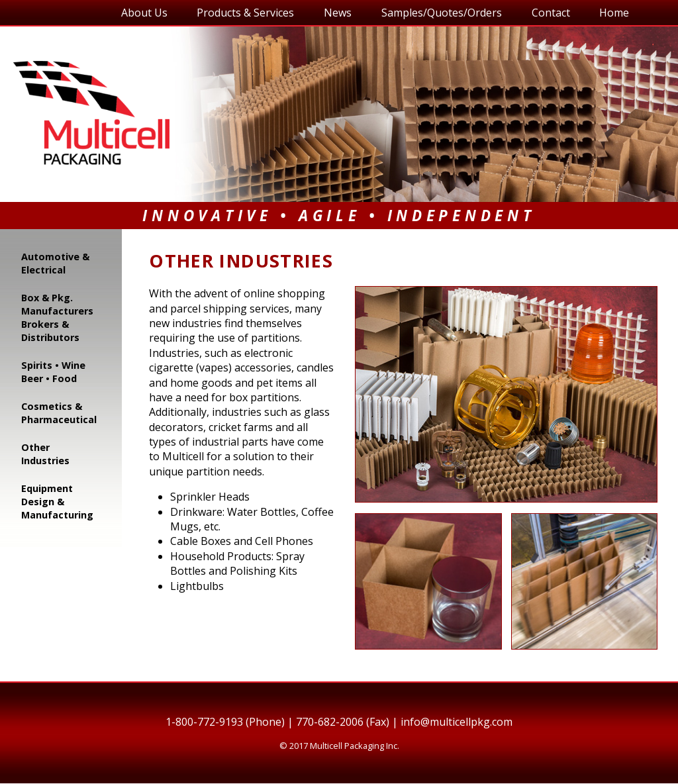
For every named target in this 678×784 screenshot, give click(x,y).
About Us (144, 13)
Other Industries (45, 454)
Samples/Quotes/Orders (442, 13)
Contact (551, 13)
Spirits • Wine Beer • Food (53, 372)
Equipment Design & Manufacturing (57, 502)
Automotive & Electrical (55, 263)
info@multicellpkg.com (457, 722)
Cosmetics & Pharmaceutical (59, 413)
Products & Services (245, 13)
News (338, 13)
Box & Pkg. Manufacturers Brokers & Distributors (57, 318)
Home (614, 13)
